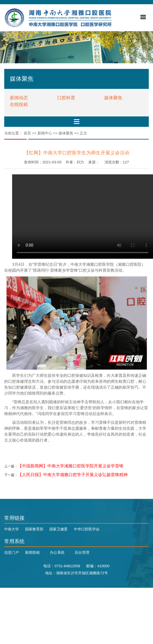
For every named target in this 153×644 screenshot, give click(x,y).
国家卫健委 (58, 529)
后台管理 (82, 552)
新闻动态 (19, 98)
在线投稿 (19, 104)
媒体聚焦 (113, 98)
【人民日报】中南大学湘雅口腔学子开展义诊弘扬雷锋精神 (73, 475)
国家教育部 (34, 529)
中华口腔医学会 (87, 529)
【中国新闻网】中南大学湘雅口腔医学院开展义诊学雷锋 (71, 466)
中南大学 (12, 529)
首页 (27, 133)
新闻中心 (45, 133)
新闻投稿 (32, 552)
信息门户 (12, 552)
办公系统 (57, 552)
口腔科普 (66, 98)
